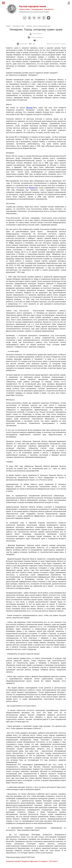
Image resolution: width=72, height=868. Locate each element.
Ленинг (32, 188)
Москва (29, 108)
